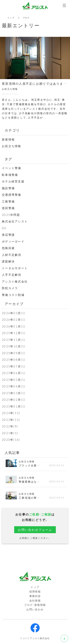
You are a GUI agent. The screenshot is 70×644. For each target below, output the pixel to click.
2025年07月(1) (14, 366)
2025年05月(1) (14, 380)
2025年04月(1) (14, 386)
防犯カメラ (10, 288)
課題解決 (8, 261)
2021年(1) (10, 433)
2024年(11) (11, 413)
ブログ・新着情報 (35, 605)
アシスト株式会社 (15, 281)
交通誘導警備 (12, 195)
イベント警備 (12, 168)
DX (4, 228)
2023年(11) (11, 420)
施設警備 (8, 188)
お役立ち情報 (12, 146)
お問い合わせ (35, 609)
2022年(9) (10, 426)
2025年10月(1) (14, 346)
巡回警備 (8, 208)
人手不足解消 (12, 275)
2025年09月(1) (14, 353)
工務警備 (8, 201)
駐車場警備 (10, 175)
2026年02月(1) (14, 320)
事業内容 (35, 596)
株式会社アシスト (15, 221)
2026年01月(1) (14, 326)
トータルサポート (15, 268)
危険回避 (8, 248)
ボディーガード (13, 241)
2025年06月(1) (14, 373)
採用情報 (35, 591)
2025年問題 (11, 215)
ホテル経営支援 (13, 181)
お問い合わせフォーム (35, 530)
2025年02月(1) (14, 400)
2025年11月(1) (14, 340)
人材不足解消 (12, 255)
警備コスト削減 (13, 295)
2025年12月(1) (14, 333)
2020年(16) (11, 440)
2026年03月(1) (14, 313)
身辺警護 (8, 235)
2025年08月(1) (14, 360)
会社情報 (35, 600)
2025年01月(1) (14, 406)
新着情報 (8, 139)
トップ (11, 18)
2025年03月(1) (14, 393)
